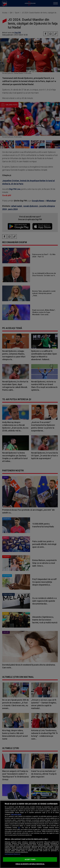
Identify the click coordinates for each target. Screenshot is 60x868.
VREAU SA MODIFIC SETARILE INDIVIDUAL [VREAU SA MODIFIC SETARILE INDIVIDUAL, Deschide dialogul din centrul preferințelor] (30, 864)
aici (19, 828)
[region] (30, 834)
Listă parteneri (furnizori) (12, 854)
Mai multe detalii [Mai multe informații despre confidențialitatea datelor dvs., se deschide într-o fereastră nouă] (16, 814)
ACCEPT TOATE (30, 859)
